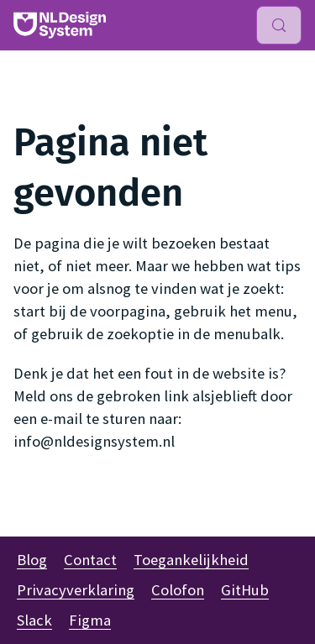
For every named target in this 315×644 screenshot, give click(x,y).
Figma (90, 620)
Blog (32, 560)
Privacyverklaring (76, 590)
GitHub (245, 590)
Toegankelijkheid (191, 560)
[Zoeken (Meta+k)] (279, 25)
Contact (90, 560)
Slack (34, 620)
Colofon (178, 590)
